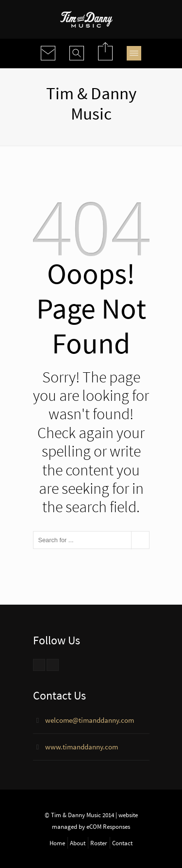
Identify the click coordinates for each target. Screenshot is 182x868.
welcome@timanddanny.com (90, 720)
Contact (122, 843)
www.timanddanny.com (82, 747)
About (78, 843)
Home (57, 843)
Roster (99, 843)
